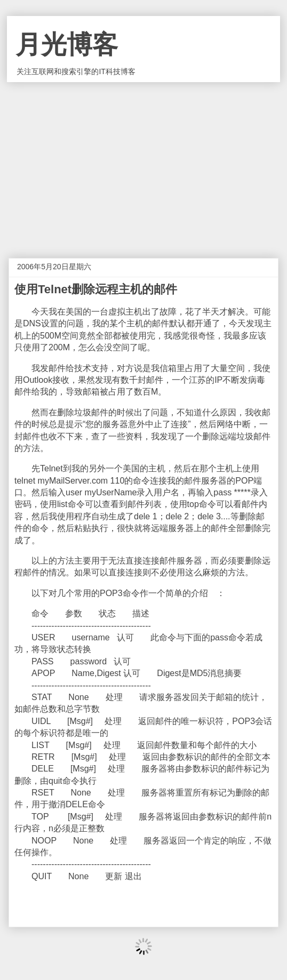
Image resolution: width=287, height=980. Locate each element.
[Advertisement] (143, 162)
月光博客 (67, 45)
